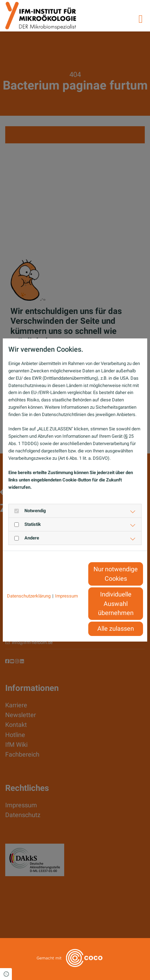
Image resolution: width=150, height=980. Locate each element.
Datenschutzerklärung (29, 596)
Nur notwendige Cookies (116, 574)
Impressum (66, 596)
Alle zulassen (116, 629)
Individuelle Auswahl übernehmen (116, 604)
